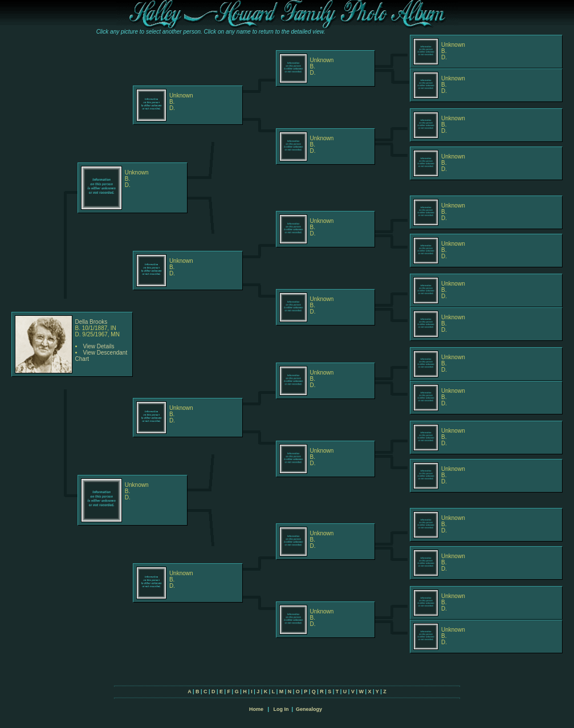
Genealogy (309, 709)
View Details (99, 346)
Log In (281, 709)
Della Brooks (91, 322)
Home (256, 709)
